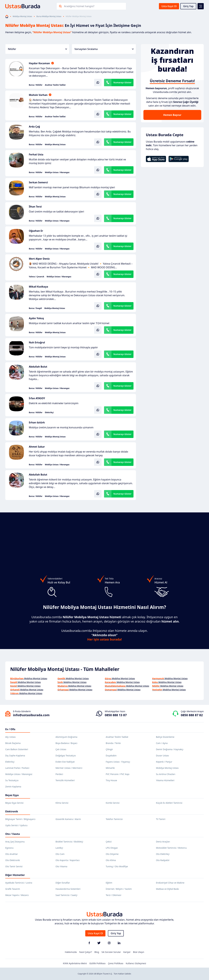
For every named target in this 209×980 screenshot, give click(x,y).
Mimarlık (110, 768)
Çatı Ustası (61, 749)
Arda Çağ (34, 127)
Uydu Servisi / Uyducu (16, 825)
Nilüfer (37, 49)
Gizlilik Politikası (97, 963)
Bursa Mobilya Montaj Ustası (49, 16)
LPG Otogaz (112, 848)
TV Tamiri (161, 819)
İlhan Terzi (35, 207)
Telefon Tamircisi (114, 819)
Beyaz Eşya (12, 795)
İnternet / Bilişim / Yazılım (119, 889)
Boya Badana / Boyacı (66, 743)
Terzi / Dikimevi (113, 895)
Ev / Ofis (10, 729)
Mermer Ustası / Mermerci (69, 768)
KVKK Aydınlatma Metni (75, 963)
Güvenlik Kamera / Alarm (68, 819)
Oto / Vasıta (13, 834)
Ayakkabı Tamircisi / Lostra (19, 883)
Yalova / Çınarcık (37, 277)
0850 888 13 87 (116, 715)
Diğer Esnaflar (63, 883)
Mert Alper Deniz (39, 259)
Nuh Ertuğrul (37, 342)
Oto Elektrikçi (163, 854)
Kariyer (127, 952)
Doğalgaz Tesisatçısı (66, 756)
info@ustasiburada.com (31, 715)
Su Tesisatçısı (12, 780)
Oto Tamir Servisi (14, 866)
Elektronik (12, 811)
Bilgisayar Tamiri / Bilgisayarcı (20, 819)
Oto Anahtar (12, 854)
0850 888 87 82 (192, 715)
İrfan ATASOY (37, 398)
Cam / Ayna (162, 743)
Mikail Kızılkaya (38, 287)
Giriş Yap (188, 6)
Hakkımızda (71, 952)
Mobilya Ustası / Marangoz (57, 172)
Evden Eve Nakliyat (65, 762)
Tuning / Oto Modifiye (117, 866)
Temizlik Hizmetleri (65, 780)
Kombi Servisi (113, 803)
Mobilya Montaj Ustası (22, 16)
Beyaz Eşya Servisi (14, 803)
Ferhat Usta (36, 154)
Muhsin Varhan (38, 95)
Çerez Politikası (116, 963)
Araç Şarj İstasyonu (15, 842)
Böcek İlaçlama (13, 743)
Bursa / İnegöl (35, 308)
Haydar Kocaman (39, 63)
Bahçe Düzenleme (165, 737)
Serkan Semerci (38, 182)
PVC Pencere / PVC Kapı (118, 774)
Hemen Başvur (172, 115)
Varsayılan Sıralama (104, 49)
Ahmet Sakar (37, 447)
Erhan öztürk (37, 422)
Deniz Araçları (163, 842)
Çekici (109, 842)
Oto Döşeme (112, 854)
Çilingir (109, 749)
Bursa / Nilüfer (36, 85)
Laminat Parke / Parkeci (17, 768)
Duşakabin (111, 756)
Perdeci (59, 774)
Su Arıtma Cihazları (166, 774)
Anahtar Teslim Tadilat (55, 85)
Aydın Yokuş (36, 318)
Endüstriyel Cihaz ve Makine (170, 883)
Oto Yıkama (61, 866)
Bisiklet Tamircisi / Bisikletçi (69, 842)
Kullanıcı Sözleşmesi (136, 963)
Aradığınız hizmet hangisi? (79, 6)
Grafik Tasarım (13, 889)
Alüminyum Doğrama (66, 737)
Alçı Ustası (10, 737)
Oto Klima (111, 860)
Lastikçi (59, 848)
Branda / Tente (113, 743)
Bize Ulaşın (139, 952)
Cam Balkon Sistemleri (17, 749)
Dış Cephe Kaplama (15, 756)
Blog (97, 952)
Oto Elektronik (13, 860)
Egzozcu (9, 848)
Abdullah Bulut (38, 367)
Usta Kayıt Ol (169, 6)
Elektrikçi (49, 413)
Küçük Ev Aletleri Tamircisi (169, 803)
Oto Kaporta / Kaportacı (68, 860)
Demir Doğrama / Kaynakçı (170, 749)
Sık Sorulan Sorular (111, 952)
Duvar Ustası (162, 756)
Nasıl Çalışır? (86, 952)
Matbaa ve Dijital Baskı (167, 889)
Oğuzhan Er (36, 231)
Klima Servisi (62, 803)
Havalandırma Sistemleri (68, 889)
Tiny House (111, 780)
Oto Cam (60, 854)
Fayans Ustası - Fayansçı (118, 762)
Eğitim (109, 883)
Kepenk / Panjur (164, 762)
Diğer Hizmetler (15, 875)
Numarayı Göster (122, 82)
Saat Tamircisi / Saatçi (66, 895)
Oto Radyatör (163, 860)
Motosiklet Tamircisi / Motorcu (171, 848)
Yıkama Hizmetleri (165, 780)
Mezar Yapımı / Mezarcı (17, 895)
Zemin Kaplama (13, 787)
